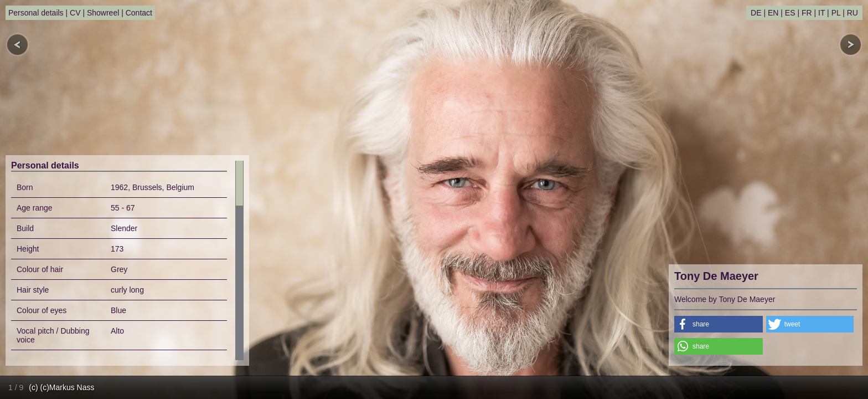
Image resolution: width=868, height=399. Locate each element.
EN (773, 13)
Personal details (36, 13)
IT (821, 13)
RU (852, 13)
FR (807, 13)
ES (790, 13)
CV (75, 13)
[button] (719, 324)
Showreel (103, 13)
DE (756, 13)
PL (836, 13)
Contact (139, 13)
